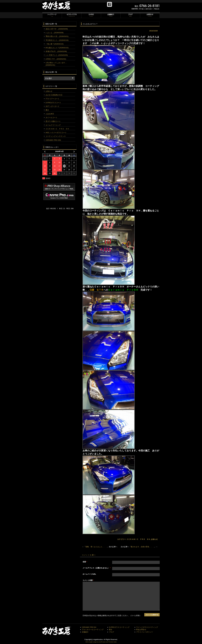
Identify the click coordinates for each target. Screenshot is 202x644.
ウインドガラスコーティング (147, 627)
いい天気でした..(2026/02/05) (57, 55)
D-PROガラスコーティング (119, 627)
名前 (85, 562)
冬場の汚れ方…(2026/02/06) (56, 51)
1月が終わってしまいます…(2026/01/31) (56, 64)
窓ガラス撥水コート (53, 121)
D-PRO (91, 15)
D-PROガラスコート (53, 103)
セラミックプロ (71, 15)
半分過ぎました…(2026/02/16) (57, 40)
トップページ (52, 15)
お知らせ (154, 539)
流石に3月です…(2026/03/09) (57, 29)
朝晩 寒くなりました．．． (96, 547)
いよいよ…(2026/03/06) (55, 33)
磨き (47, 110)
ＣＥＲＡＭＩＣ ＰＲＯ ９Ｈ (138, 539)
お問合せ (150, 15)
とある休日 (50, 114)
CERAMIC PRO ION (53, 140)
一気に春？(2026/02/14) (55, 44)
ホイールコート (51, 117)
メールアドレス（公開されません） (97, 568)
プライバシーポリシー (145, 632)
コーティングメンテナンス (56, 136)
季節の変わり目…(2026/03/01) (57, 36)
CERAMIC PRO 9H (89, 627)
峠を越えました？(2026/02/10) (57, 48)
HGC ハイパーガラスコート (56, 133)
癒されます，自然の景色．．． (142, 547)
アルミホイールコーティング (93, 630)
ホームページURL (89, 574)
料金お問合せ (141, 630)
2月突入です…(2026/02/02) (56, 59)
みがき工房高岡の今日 (54, 95)
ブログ (130, 15)
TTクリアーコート (52, 99)
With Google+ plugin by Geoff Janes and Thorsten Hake (101, 642)
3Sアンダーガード (52, 106)
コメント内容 (88, 580)
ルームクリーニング (53, 125)
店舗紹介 (111, 15)
